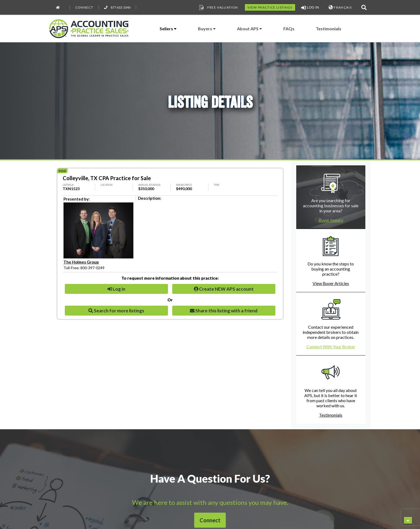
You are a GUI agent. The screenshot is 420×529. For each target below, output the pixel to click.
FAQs (289, 29)
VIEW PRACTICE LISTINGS (270, 7)
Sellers (168, 29)
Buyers (207, 29)
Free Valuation (218, 8)
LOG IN (310, 8)
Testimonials (329, 29)
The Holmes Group (81, 262)
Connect (84, 7)
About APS (250, 29)
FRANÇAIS (340, 7)
